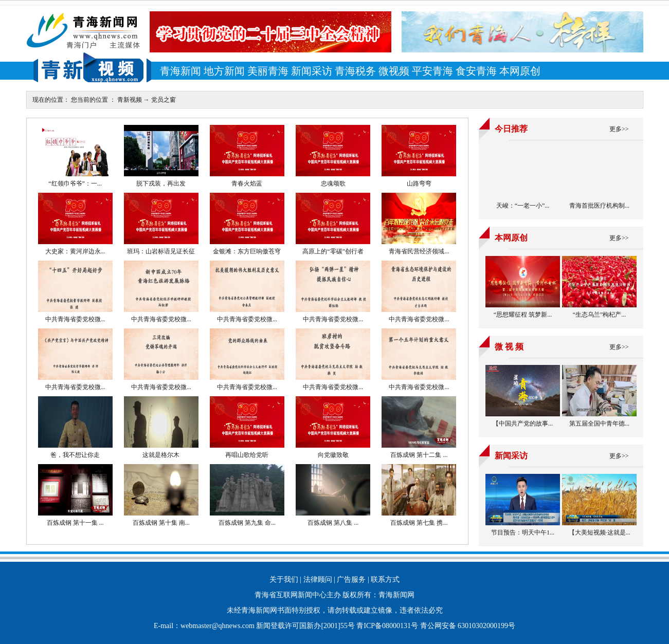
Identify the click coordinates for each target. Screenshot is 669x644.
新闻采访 (312, 71)
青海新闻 (180, 71)
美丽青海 (268, 71)
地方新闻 (224, 71)
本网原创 (520, 71)
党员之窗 (164, 100)
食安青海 (476, 71)
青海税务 (355, 71)
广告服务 (351, 579)
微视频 (394, 71)
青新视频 (130, 100)
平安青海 (432, 71)
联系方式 (385, 579)
